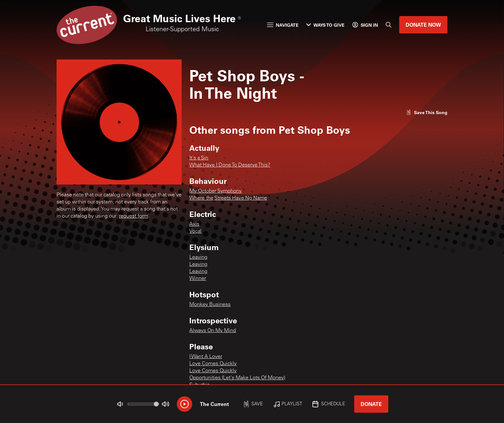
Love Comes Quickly (213, 364)
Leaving (198, 257)
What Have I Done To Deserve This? (230, 165)
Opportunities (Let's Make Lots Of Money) (237, 378)
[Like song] (427, 112)
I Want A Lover (206, 357)
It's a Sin (199, 158)
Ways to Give (325, 25)
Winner (198, 279)
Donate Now (423, 25)
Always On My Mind (213, 331)
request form (134, 216)
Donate (371, 404)
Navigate (283, 25)
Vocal (195, 231)
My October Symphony (216, 191)
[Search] (389, 25)
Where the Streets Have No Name (228, 198)
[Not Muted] (120, 404)
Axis (194, 224)
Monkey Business (210, 305)
